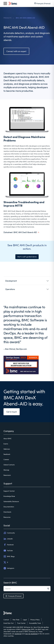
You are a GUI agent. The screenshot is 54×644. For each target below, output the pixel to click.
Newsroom (7, 475)
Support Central (9, 491)
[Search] (49, 589)
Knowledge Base (9, 496)
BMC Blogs (9, 556)
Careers (6, 459)
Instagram (9, 568)
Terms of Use (26, 629)
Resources (7, 517)
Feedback (7, 454)
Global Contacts (9, 465)
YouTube (8, 551)
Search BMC (10, 583)
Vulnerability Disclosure (11, 501)
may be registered (31, 634)
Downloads (7, 512)
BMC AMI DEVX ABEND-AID (25, 18)
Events (6, 444)
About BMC (7, 439)
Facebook (9, 545)
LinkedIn (8, 539)
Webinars (7, 449)
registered (18, 634)
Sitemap (6, 470)
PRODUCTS (7, 18)
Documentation (9, 507)
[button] (27, 281)
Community (9, 533)
